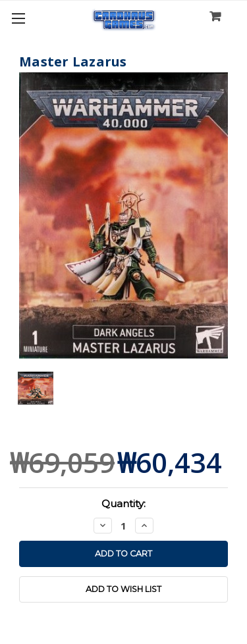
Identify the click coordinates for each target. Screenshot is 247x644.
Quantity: (123, 504)
